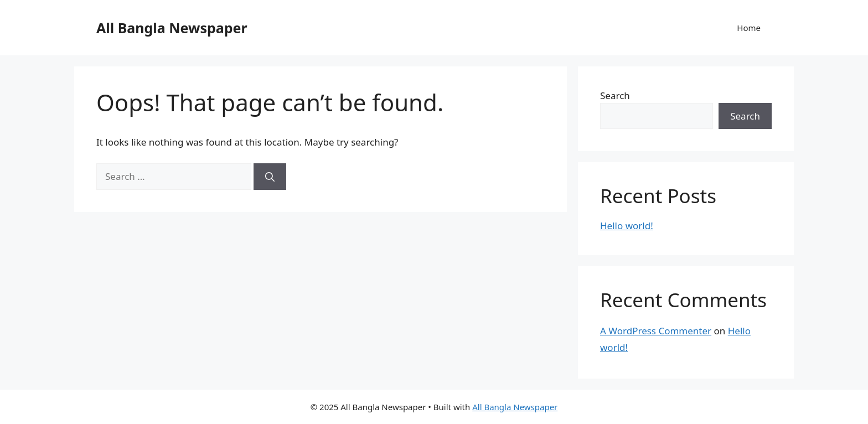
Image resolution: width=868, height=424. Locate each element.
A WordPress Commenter (656, 331)
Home (749, 28)
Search (615, 95)
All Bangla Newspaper (172, 28)
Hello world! (627, 226)
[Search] (270, 177)
